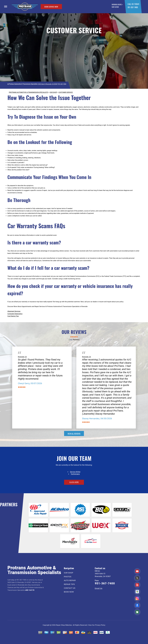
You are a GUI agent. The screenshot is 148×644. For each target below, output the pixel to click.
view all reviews (74, 433)
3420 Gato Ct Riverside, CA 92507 (48, 84)
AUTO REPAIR (70, 580)
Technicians (75, 474)
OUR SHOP (53, 92)
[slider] (74, 337)
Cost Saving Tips (13, 316)
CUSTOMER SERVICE (66, 92)
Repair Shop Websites (64, 625)
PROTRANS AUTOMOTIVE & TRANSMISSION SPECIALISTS (29, 92)
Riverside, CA (22, 357)
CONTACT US (70, 588)
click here (74, 482)
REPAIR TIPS (69, 584)
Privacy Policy (100, 625)
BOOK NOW (69, 592)
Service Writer (75, 472)
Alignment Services (14, 311)
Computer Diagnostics (15, 314)
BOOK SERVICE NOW (51, 7)
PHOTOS (68, 577)
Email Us (99, 588)
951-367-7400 (133, 7)
